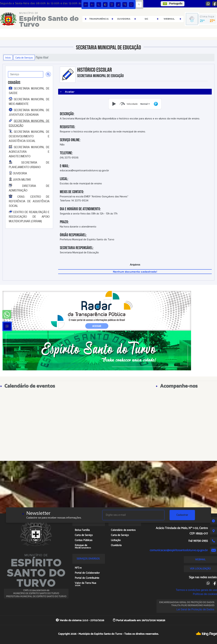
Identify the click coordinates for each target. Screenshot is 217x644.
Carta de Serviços (24, 57)
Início (8, 57)
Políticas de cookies (205, 594)
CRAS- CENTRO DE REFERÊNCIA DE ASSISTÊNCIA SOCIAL (29, 201)
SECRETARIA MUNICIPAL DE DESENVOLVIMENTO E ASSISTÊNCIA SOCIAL (29, 136)
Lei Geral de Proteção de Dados (195, 609)
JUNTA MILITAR (22, 179)
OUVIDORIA (20, 173)
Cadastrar (182, 515)
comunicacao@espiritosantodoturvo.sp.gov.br (179, 550)
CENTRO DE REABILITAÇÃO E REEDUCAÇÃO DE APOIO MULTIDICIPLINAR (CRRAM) (29, 216)
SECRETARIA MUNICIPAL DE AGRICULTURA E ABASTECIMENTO (29, 152)
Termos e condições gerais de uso (196, 590)
